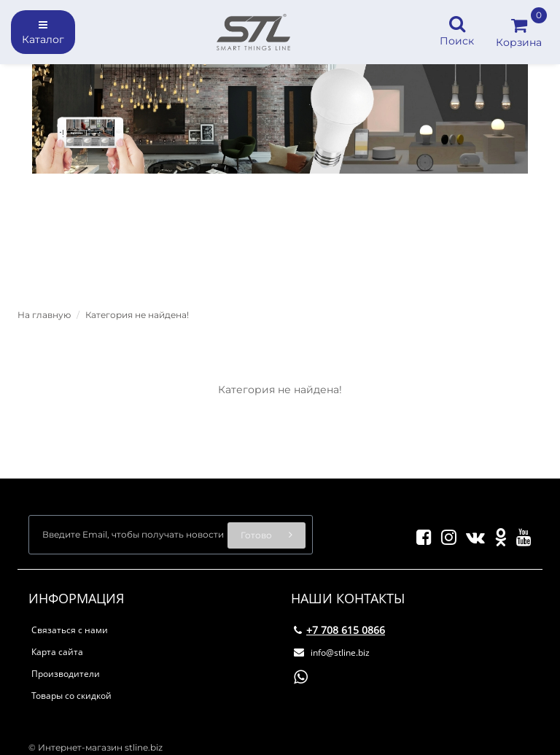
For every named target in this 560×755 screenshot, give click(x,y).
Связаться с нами (70, 630)
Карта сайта (57, 652)
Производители (66, 674)
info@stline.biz (332, 653)
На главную (44, 315)
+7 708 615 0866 (339, 630)
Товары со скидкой (71, 696)
